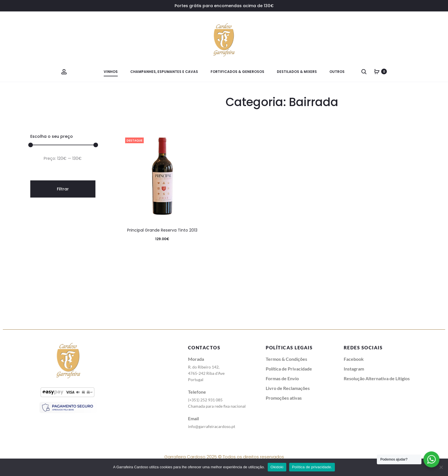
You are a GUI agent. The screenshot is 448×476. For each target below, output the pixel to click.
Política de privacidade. (312, 467)
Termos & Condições (286, 359)
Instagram (354, 369)
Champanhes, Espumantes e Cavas (164, 72)
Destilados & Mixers (297, 72)
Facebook (354, 359)
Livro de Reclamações (288, 388)
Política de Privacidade (289, 369)
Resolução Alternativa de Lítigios (377, 378)
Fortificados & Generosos (237, 72)
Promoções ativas (284, 398)
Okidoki (277, 467)
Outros (337, 72)
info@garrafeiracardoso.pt (212, 426)
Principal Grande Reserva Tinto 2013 (162, 230)
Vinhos (111, 72)
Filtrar (63, 189)
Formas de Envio (282, 378)
